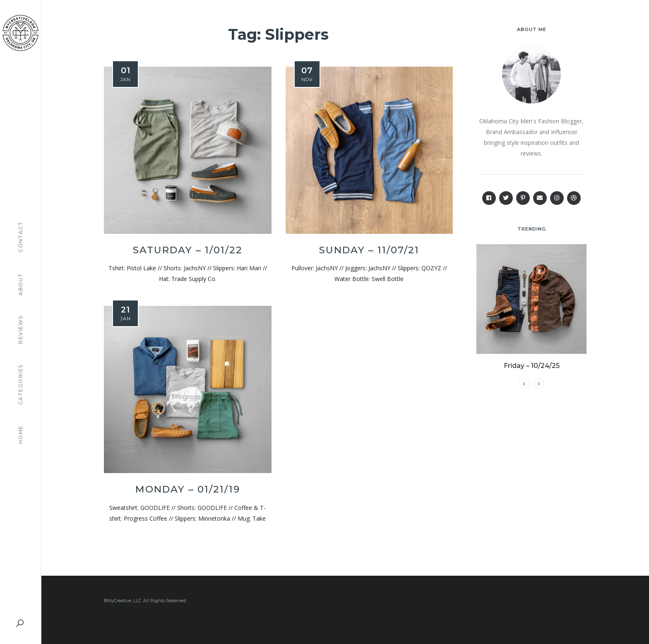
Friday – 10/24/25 (532, 372)
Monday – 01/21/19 (188, 489)
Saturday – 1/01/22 (188, 250)
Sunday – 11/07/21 (369, 250)
